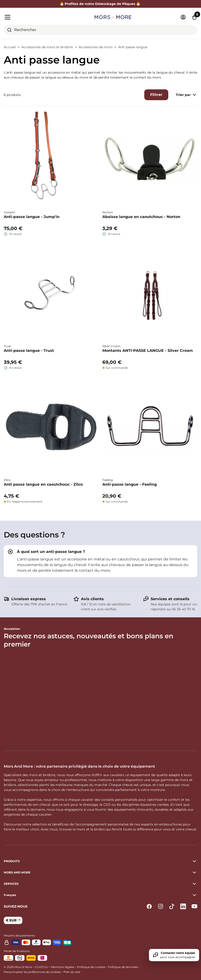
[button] (100, 895)
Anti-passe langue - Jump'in (32, 217)
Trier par (187, 95)
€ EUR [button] (12, 920)
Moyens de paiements (19, 935)
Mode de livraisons (17, 951)
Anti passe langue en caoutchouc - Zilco (43, 484)
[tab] (100, 561)
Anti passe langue (133, 47)
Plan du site (72, 972)
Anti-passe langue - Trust (29, 351)
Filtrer (156, 95)
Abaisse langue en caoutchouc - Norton (141, 217)
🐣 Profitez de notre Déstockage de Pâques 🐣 (100, 4)
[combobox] (100, 30)
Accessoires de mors (96, 47)
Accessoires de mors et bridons (47, 47)
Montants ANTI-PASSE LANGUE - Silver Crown (148, 351)
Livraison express (29, 599)
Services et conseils (170, 599)
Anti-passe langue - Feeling (130, 484)
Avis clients (92, 599)
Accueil (10, 47)
